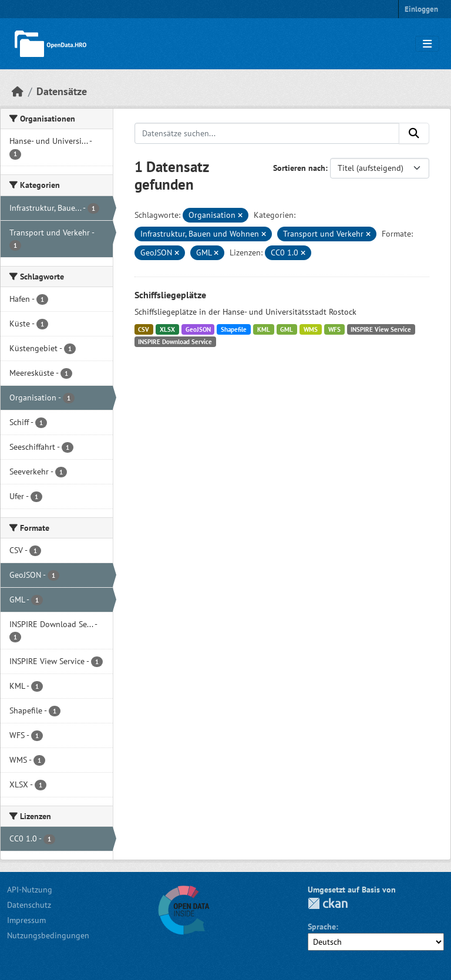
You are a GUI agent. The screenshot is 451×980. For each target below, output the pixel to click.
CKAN (328, 903)
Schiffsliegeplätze (170, 295)
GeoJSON (198, 329)
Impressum (26, 920)
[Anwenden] (414, 133)
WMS (311, 329)
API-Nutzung (30, 890)
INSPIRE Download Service (175, 342)
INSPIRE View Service (381, 329)
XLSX (167, 329)
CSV (144, 329)
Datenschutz (29, 905)
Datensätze (62, 91)
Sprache (322, 927)
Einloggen (421, 9)
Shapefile (234, 329)
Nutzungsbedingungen (48, 935)
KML (264, 329)
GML (287, 329)
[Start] (18, 91)
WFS (334, 329)
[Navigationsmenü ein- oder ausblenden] (427, 44)
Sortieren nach (299, 168)
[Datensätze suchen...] (267, 133)
